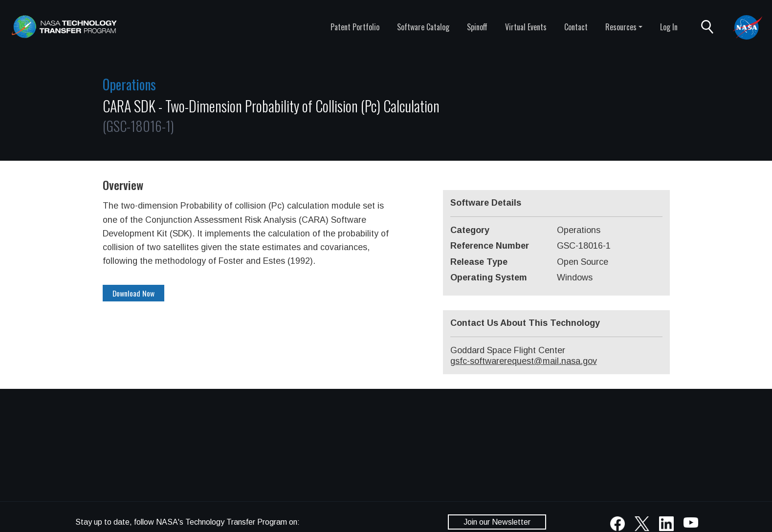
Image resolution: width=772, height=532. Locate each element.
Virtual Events (526, 27)
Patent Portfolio (355, 27)
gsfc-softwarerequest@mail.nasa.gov (524, 361)
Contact (576, 27)
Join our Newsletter (497, 522)
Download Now (133, 293)
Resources (621, 27)
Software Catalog (423, 27)
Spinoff (477, 27)
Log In (669, 27)
